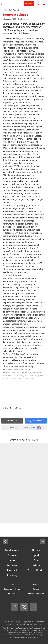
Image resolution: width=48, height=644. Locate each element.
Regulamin (12, 593)
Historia (36, 565)
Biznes (36, 550)
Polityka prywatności (36, 593)
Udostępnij (38, 421)
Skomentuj (12, 421)
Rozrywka (12, 565)
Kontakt (36, 585)
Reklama (36, 589)
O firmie (12, 585)
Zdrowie (12, 555)
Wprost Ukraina (36, 570)
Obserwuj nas (22, 428)
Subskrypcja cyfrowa (12, 589)
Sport (36, 555)
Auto (12, 560)
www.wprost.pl (22, 637)
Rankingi (12, 570)
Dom (36, 560)
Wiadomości (12, 550)
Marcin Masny (16, 408)
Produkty (12, 575)
